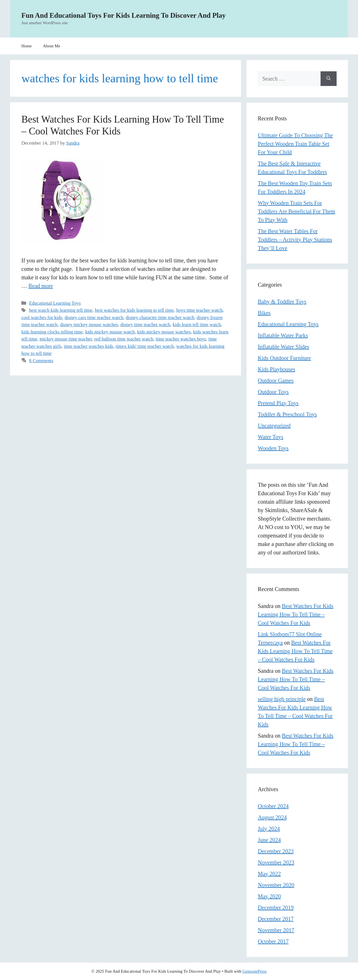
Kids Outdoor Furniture (284, 358)
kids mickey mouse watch (110, 332)
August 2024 (272, 817)
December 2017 (276, 919)
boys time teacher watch (199, 310)
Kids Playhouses (277, 369)
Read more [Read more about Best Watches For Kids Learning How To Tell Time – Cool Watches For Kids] (41, 286)
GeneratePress (254, 971)
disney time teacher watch (145, 325)
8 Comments (41, 361)
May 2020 (269, 896)
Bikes (264, 313)
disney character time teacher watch (160, 318)
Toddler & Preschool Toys (287, 414)
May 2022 (269, 874)
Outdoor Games (276, 381)
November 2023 (276, 862)
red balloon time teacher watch (124, 339)
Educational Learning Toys (55, 303)
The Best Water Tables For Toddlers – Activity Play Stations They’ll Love (295, 240)
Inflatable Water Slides (283, 347)
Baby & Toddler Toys (282, 302)
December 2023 (276, 851)
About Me (52, 46)
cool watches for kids (42, 318)
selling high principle (282, 699)
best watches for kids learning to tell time (134, 310)
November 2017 (276, 930)
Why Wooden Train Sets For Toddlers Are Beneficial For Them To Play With (297, 211)
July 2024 (269, 829)
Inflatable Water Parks (283, 335)
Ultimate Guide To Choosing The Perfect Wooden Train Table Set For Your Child (295, 144)
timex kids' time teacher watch (145, 346)
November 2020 (276, 885)
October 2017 (273, 941)
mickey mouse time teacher (66, 339)
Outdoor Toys (273, 392)
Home (27, 46)
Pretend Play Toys (278, 403)
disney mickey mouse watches (89, 325)
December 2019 (276, 908)
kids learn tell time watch (197, 325)
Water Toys (271, 437)
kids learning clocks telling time (52, 332)
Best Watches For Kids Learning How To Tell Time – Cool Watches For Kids (296, 614)
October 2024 (273, 806)
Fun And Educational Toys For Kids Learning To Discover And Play (124, 15)
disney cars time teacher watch (94, 318)
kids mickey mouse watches (164, 332)
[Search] (329, 79)
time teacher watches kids (89, 346)
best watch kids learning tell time (61, 310)
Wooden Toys (273, 448)
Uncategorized (274, 426)
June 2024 (269, 840)
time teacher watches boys (181, 339)
